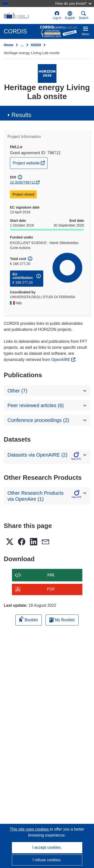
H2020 (36, 45)
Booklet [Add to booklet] (29, 619)
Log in (57, 15)
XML (51, 575)
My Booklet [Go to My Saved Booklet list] (62, 620)
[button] (70, 15)
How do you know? (73, 3)
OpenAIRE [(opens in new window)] (61, 360)
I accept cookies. (47, 847)
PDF (51, 589)
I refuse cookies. (47, 860)
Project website (30, 162)
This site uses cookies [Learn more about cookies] (30, 829)
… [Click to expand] (22, 45)
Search (84, 15)
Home (9, 45)
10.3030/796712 (23, 182)
